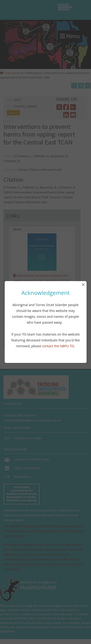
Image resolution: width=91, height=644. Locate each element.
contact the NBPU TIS (58, 346)
